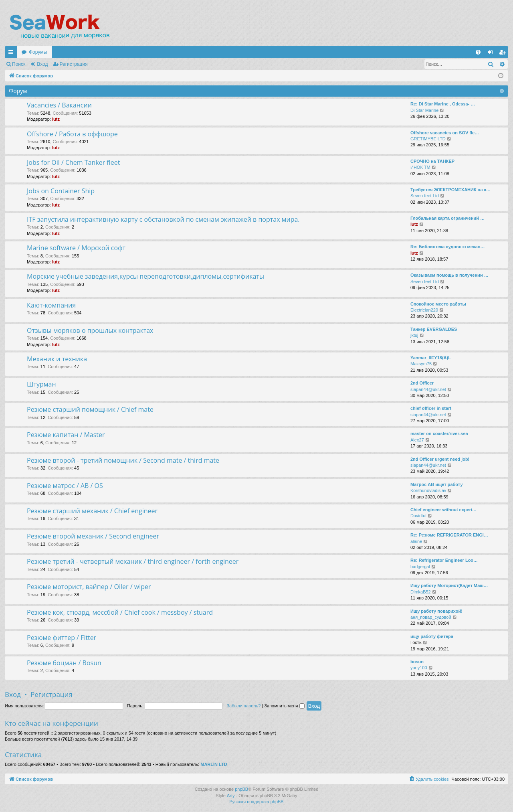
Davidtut (418, 516)
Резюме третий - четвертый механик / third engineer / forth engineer (133, 561)
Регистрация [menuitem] (504, 54)
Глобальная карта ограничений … (447, 218)
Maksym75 (421, 364)
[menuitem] (478, 52)
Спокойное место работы (438, 304)
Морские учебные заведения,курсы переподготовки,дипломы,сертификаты (145, 276)
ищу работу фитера (432, 636)
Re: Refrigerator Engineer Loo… (444, 560)
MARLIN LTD (214, 764)
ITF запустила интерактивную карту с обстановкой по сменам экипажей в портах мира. (163, 219)
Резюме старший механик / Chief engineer (92, 511)
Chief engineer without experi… (443, 510)
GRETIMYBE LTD (428, 139)
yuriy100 (419, 668)
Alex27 (417, 440)
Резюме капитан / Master (66, 435)
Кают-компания (51, 305)
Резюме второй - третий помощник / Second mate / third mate (123, 460)
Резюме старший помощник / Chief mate (90, 409)
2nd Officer (422, 383)
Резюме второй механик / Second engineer (93, 536)
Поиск (19, 64)
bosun (417, 662)
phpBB (241, 789)
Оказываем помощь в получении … (449, 275)
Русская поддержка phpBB (256, 802)
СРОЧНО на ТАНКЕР (432, 161)
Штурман (41, 384)
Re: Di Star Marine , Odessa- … (443, 104)
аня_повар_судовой (431, 617)
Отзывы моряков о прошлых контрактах (90, 330)
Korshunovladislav (428, 490)
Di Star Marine (424, 110)
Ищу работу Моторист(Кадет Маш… (449, 585)
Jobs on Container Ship (61, 191)
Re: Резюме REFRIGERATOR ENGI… (449, 535)
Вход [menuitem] (492, 54)
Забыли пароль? (243, 706)
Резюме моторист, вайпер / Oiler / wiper (89, 587)
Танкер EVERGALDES (434, 329)
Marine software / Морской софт (76, 248)
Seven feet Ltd (425, 196)
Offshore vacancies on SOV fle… (445, 133)
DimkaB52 (421, 592)
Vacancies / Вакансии (59, 105)
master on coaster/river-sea (439, 433)
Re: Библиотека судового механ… (448, 247)
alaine (416, 541)
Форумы (38, 52)
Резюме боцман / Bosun (64, 663)
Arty (231, 796)
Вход (42, 64)
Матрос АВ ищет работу (437, 484)
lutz (56, 119)
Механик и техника (57, 359)
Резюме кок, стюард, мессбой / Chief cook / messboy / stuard (120, 612)
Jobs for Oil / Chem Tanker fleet (73, 162)
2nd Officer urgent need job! (440, 459)
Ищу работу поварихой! (436, 611)
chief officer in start (431, 408)
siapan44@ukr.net (428, 389)
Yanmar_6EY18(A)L (431, 358)
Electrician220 (424, 310)
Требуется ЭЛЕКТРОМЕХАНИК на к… (450, 190)
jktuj (414, 335)
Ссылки (12, 54)
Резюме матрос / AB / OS (65, 486)
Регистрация (74, 64)
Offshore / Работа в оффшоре (72, 134)
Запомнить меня (284, 706)
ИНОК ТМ (420, 167)
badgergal (420, 567)
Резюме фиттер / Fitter (62, 638)
